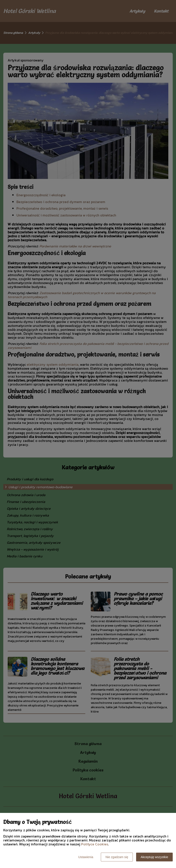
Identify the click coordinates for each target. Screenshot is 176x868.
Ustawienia (86, 857)
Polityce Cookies (95, 844)
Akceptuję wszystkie (154, 857)
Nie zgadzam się (117, 857)
